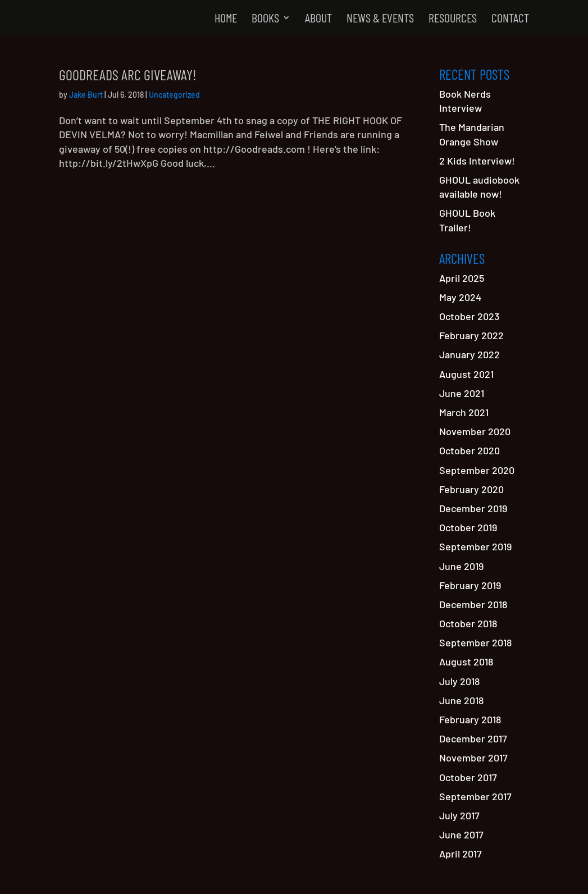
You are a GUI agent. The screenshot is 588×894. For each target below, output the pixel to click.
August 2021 (466, 374)
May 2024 (460, 297)
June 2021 (462, 393)
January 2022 (470, 354)
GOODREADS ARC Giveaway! (128, 74)
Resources (453, 19)
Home (226, 19)
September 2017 (475, 796)
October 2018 (468, 623)
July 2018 (459, 681)
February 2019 (470, 585)
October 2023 (469, 316)
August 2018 (466, 662)
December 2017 (473, 738)
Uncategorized (174, 95)
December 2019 (473, 508)
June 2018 (461, 700)
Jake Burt (86, 95)
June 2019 (461, 566)
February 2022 (471, 335)
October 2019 (468, 527)
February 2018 (470, 719)
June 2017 (461, 834)
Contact (510, 19)
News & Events (380, 19)
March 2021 (464, 412)
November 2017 (473, 758)
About (318, 19)
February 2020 (471, 489)
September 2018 (475, 642)
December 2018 (473, 604)
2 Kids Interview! (477, 161)
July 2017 (459, 815)
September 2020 (477, 470)
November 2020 (475, 431)
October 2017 (468, 777)
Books (265, 19)
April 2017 (461, 854)
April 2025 (462, 278)
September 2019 (475, 546)
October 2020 (470, 450)
